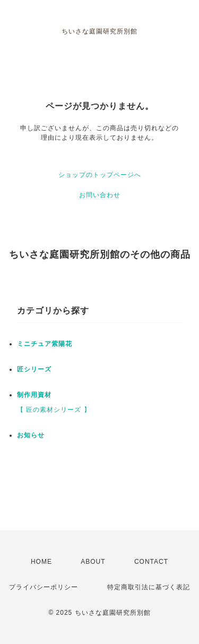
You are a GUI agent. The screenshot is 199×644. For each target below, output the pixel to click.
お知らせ (31, 435)
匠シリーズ (34, 369)
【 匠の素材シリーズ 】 (54, 410)
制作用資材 (34, 395)
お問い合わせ (100, 195)
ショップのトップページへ (100, 175)
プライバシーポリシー (44, 587)
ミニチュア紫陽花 (45, 344)
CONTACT (151, 562)
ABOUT (93, 562)
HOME (41, 562)
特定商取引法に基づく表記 (149, 587)
